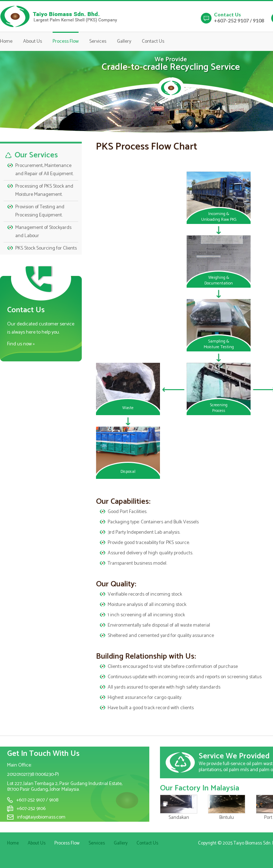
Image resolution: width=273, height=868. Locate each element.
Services (98, 41)
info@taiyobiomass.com (41, 817)
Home (6, 41)
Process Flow (66, 41)
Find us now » (21, 344)
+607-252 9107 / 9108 (239, 20)
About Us (33, 41)
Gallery (124, 41)
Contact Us (153, 41)
